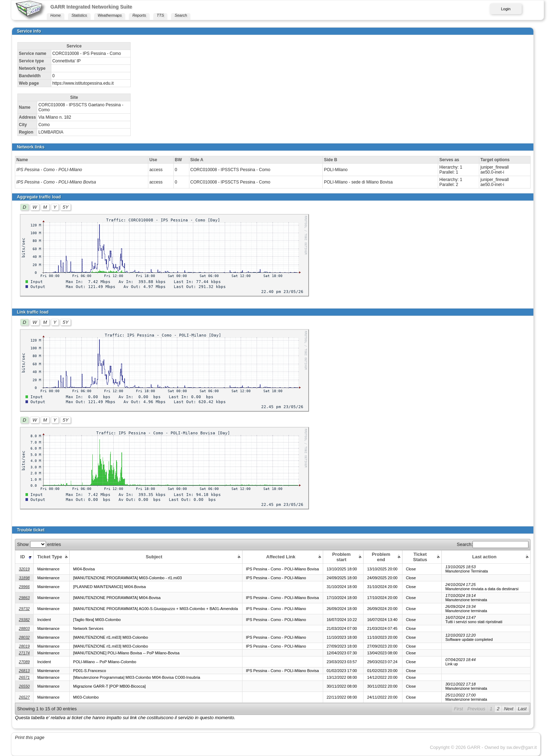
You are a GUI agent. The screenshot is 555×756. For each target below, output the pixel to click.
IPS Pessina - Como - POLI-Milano (49, 170)
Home (55, 15)
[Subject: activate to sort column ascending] (156, 557)
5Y (65, 207)
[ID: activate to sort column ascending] (24, 557)
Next (509, 709)
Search (181, 15)
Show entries (39, 544)
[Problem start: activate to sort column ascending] (343, 557)
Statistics (79, 15)
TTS (161, 15)
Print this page (30, 737)
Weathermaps (110, 15)
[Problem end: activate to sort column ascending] (383, 557)
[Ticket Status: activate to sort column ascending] (422, 557)
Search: (493, 544)
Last (522, 709)
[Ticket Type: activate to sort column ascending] (52, 557)
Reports (139, 15)
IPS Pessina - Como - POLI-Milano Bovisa (56, 182)
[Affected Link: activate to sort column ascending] (282, 557)
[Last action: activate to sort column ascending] (486, 557)
